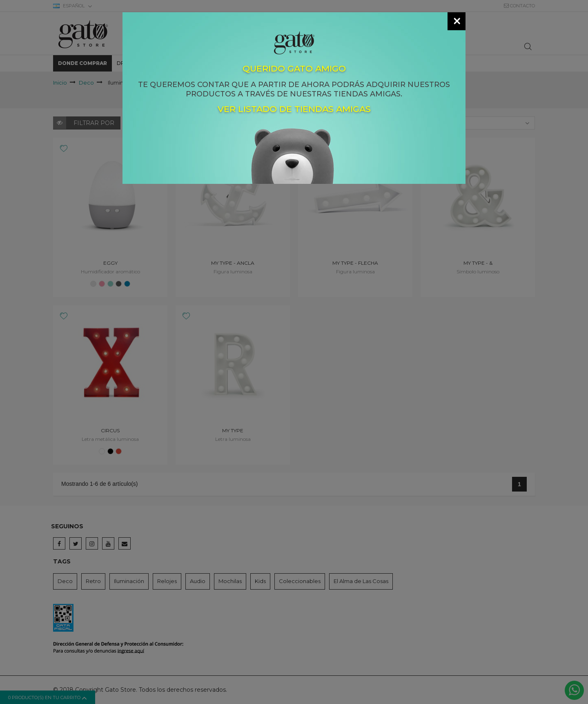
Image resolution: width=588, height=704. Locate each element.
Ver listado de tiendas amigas (294, 109)
